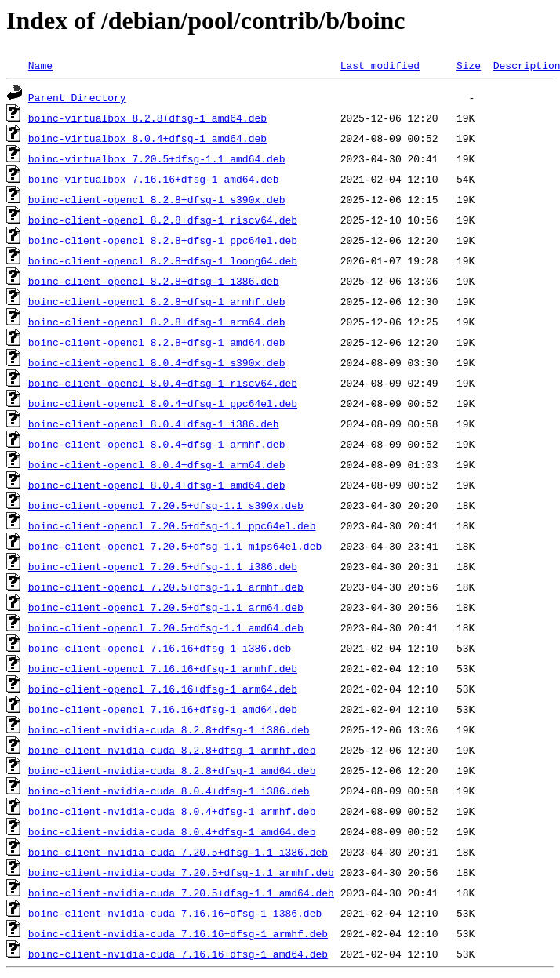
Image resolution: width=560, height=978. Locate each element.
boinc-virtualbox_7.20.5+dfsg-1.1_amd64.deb (157, 158)
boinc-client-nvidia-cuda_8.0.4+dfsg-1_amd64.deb (172, 831)
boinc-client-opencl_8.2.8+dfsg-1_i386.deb (154, 281)
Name (40, 65)
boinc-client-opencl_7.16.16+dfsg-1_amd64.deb (163, 709)
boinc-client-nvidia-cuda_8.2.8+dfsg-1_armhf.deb (172, 750)
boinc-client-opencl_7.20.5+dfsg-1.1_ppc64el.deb (172, 525)
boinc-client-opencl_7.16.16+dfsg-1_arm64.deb (163, 689)
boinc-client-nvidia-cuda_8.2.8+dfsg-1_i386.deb (169, 729)
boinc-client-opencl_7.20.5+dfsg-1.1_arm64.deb (166, 607)
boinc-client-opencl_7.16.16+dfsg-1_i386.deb (160, 648)
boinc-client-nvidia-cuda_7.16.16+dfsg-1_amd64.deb (178, 954)
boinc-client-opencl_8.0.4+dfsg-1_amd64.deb (157, 485)
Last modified (380, 65)
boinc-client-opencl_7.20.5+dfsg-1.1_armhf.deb (166, 587)
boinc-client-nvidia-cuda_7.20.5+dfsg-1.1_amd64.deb (181, 893)
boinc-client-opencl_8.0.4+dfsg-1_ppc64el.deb (163, 403)
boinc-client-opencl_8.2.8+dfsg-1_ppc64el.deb (163, 240)
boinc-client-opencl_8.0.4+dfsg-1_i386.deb (154, 424)
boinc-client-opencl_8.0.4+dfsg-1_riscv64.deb (163, 383)
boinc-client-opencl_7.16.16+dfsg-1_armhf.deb (163, 668)
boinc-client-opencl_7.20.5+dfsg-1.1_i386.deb (163, 566)
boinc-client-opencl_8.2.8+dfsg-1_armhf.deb (157, 301)
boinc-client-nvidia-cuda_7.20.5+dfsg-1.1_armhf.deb (181, 872)
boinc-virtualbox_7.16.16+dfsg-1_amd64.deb (154, 179)
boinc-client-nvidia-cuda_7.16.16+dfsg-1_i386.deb (175, 913)
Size (469, 65)
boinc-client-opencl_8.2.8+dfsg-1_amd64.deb (157, 342)
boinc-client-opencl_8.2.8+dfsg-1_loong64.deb (163, 260)
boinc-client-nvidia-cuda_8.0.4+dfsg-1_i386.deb (169, 791)
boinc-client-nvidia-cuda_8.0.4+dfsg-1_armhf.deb (172, 811)
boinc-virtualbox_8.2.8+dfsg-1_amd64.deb (147, 118)
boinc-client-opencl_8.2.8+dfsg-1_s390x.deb (157, 199)
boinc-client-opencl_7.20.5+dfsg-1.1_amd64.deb (166, 627)
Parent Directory (77, 97)
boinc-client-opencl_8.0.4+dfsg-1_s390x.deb (157, 362)
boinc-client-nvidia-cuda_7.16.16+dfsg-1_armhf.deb (178, 933)
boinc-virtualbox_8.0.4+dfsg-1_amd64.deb (147, 138)
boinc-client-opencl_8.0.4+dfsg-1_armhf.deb (157, 444)
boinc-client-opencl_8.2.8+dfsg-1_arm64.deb (157, 322)
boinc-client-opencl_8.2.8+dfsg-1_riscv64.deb (163, 220)
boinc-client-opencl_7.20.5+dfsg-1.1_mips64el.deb (175, 546)
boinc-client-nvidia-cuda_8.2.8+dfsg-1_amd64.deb (172, 770)
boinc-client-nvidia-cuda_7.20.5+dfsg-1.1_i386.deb (178, 852)
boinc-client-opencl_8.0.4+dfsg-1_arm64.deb (157, 464)
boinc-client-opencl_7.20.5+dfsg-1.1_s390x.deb (166, 505)
